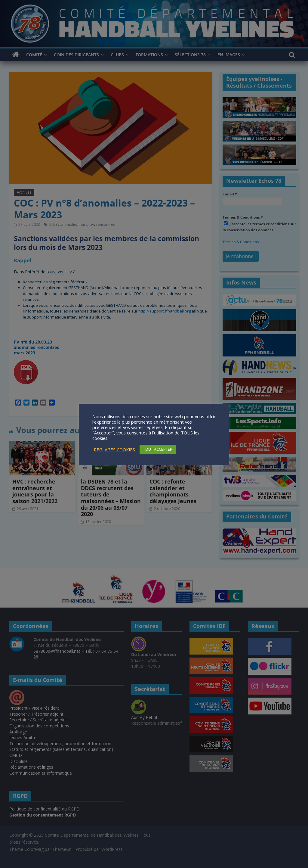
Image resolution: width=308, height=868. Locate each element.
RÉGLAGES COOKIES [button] (114, 450)
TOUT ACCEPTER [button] (158, 449)
